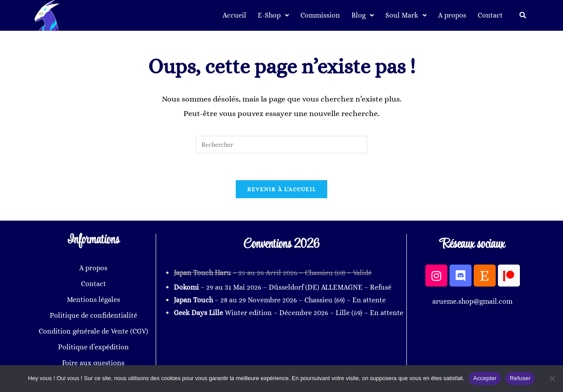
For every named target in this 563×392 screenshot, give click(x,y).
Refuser (520, 378)
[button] (273, 15)
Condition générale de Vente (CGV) (93, 331)
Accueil (234, 15)
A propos (452, 15)
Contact (490, 15)
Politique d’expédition (93, 347)
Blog (363, 15)
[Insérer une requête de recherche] (281, 145)
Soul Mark (406, 15)
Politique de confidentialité (93, 315)
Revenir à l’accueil (282, 189)
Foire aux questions (93, 363)
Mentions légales (93, 299)
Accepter (485, 378)
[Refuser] (552, 378)
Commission (320, 15)
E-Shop (273, 15)
